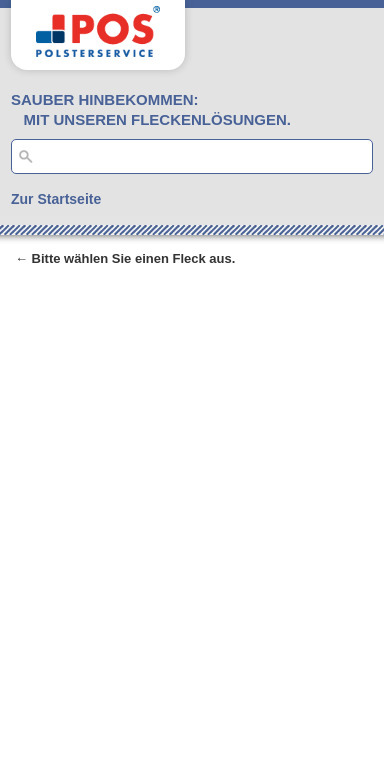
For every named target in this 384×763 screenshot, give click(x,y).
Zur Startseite (56, 199)
